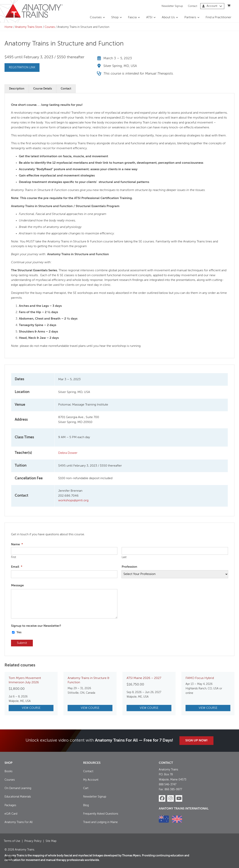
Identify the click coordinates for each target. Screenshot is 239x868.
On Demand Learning (18, 788)
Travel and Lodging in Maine (100, 822)
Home (9, 27)
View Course (31, 708)
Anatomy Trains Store (29, 27)
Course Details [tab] (43, 89)
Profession (129, 567)
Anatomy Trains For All (18, 822)
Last (124, 557)
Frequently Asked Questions (101, 814)
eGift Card (11, 814)
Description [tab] (17, 89)
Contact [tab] (66, 89)
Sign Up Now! (196, 741)
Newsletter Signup (172, 6)
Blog (86, 805)
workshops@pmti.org (73, 501)
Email (17, 567)
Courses (96, 17)
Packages (10, 805)
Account (212, 6)
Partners (190, 17)
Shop (115, 17)
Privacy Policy (33, 841)
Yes (19, 632)
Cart (86, 788)
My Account (91, 780)
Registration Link (22, 68)
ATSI (149, 17)
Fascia (132, 17)
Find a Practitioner (218, 17)
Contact (193, 6)
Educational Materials (18, 797)
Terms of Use (12, 841)
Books (8, 771)
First (14, 557)
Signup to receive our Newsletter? (36, 626)
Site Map (51, 841)
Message (17, 586)
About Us (168, 17)
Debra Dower (68, 453)
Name (17, 545)
